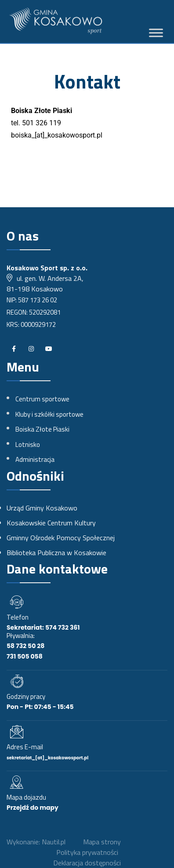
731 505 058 (25, 656)
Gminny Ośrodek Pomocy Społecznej (61, 538)
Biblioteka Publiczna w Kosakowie (56, 553)
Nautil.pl (54, 842)
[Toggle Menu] (156, 33)
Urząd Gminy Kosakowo (42, 508)
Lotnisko (28, 445)
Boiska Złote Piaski (42, 429)
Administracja (35, 459)
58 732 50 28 (25, 646)
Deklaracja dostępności (87, 863)
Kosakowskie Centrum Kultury (51, 523)
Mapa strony (102, 842)
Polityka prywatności (87, 852)
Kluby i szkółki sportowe (49, 414)
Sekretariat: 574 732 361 (43, 627)
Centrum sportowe (42, 399)
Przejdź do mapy (33, 808)
